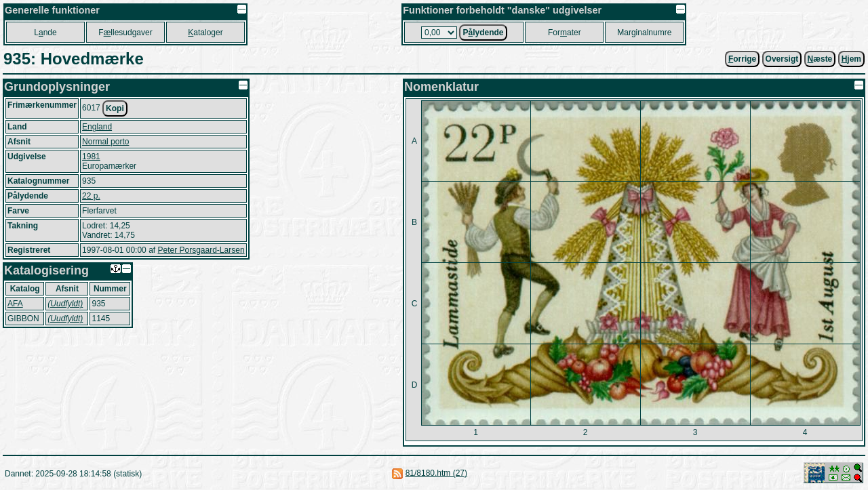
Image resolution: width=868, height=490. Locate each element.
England (97, 127)
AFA (15, 304)
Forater (565, 33)
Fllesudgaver (125, 33)
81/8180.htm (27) (436, 473)
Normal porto (105, 142)
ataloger (205, 33)
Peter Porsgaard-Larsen (201, 250)
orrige (742, 59)
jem (851, 59)
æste (820, 59)
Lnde (45, 33)
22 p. (91, 196)
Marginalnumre (644, 33)
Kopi (115, 108)
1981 (91, 157)
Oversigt (782, 59)
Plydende (483, 33)
